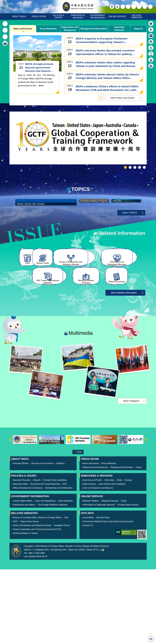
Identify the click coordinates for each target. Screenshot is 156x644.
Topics (139, 542)
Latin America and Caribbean (112, 559)
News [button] (5, 24)
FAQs (124, 575)
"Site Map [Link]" (117, 7)
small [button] (139, 7)
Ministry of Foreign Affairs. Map (103, 624)
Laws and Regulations (45, 575)
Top (151, 639)
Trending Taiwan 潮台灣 (144, 167)
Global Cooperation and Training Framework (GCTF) (37, 604)
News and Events (23, 29)
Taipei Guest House (29, 596)
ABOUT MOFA (19, 16)
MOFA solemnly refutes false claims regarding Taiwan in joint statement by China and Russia (106, 64)
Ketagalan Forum (62, 600)
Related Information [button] (5, 37)
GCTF (125, 167)
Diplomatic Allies (20, 559)
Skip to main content (1, 1)
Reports (139, 29)
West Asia (109, 555)
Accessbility (88, 592)
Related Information (122, 288)
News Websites (66, 575)
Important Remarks (119, 29)
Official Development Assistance (28, 563)
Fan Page (151, 30)
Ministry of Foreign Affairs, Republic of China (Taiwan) (78, 7)
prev (11, 514)
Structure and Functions (42, 538)
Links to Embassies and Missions (98, 563)
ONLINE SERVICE (117, 16)
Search (150, 7)
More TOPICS (130, 268)
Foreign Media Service (128, 579)
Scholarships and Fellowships (59, 563)
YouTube (151, 60)
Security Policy (103, 592)
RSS (151, 66)
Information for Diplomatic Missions (99, 579)
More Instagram (131, 476)
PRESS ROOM (39, 16)
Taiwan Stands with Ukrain (130, 167)
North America (89, 559)
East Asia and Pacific (92, 555)
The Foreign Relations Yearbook (53, 579)
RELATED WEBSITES (137, 16)
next (145, 514)
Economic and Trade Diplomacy (45, 559)
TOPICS (81, 189)
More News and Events (123, 98)
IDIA (66, 592)
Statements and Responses (70, 29)
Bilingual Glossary (110, 575)
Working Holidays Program (135, 167)
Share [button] (145, 7)
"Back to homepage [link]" (112, 7)
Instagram (151, 42)
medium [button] (134, 7)
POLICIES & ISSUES (59, 16)
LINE (151, 36)
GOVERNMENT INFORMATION (98, 17)
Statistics (60, 538)
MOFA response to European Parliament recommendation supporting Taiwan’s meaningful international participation (102, 40)
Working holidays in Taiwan (25, 608)
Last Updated (30, 631)
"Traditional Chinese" (123, 7)
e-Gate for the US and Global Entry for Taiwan (140, 167)
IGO (65, 559)
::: (13, 21)
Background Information (94, 29)
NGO (15, 596)
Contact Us (88, 600)
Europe (128, 555)
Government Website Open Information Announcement (108, 596)
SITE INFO (87, 588)
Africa (120, 555)
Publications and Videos (24, 579)
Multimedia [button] (5, 43)
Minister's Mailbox (151, 24)
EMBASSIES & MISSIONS (78, 17)
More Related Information (124, 367)
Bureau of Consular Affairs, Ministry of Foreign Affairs (37, 592)
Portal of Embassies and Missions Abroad (32, 600)
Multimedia (81, 408)
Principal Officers (21, 538)
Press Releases (48, 29)
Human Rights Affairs (23, 575)
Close (79, 527)
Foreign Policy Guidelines (55, 555)
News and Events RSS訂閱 (101, 98)
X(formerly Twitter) (151, 48)
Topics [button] (5, 30)
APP (151, 54)
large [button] (128, 7)
